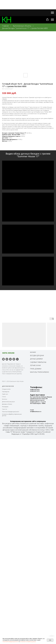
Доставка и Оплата (7, 609)
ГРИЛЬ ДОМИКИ (36, 574)
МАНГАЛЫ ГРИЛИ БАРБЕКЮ (40, 577)
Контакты (5, 604)
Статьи (4, 602)
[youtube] (7, 564)
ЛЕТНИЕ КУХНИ (35, 570)
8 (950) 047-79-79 (35, 596)
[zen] (14, 564)
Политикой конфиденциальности (11, 642)
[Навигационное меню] (52, 13)
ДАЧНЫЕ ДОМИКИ (36, 564)
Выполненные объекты (22, 26)
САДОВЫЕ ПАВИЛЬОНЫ (38, 567)
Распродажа (5, 612)
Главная (5, 26)
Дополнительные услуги (8, 607)
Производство (6, 597)
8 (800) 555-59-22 (35, 595)
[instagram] (3, 564)
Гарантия (5, 614)
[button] (47, 20)
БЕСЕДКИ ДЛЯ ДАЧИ (37, 561)
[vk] (17, 564)
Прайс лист (5, 599)
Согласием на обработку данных (28, 642)
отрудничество (7, 594)
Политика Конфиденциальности (11, 617)
